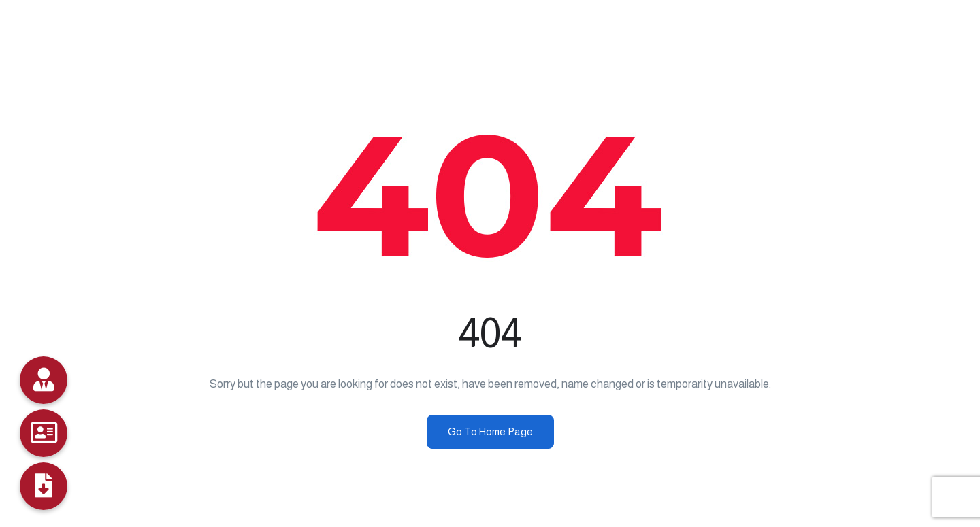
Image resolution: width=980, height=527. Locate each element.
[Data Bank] (44, 380)
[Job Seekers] (44, 433)
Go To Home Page (490, 431)
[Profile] (44, 486)
